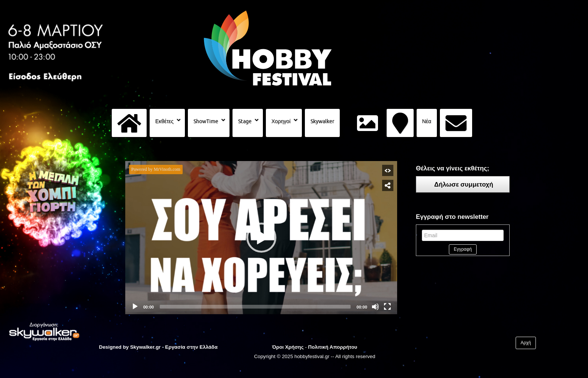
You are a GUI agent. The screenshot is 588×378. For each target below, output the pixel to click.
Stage (245, 121)
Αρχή (526, 343)
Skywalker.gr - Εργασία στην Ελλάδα (174, 347)
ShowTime (206, 121)
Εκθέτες (164, 121)
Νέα (427, 121)
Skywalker (322, 121)
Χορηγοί (281, 121)
